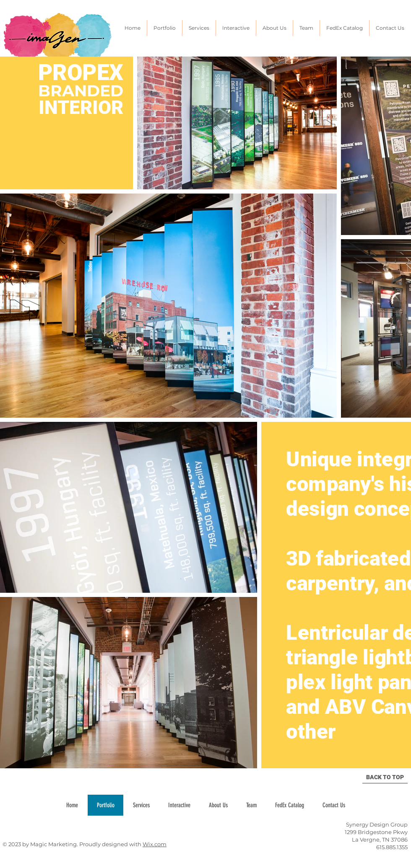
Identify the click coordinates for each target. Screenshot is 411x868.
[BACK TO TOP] (385, 778)
